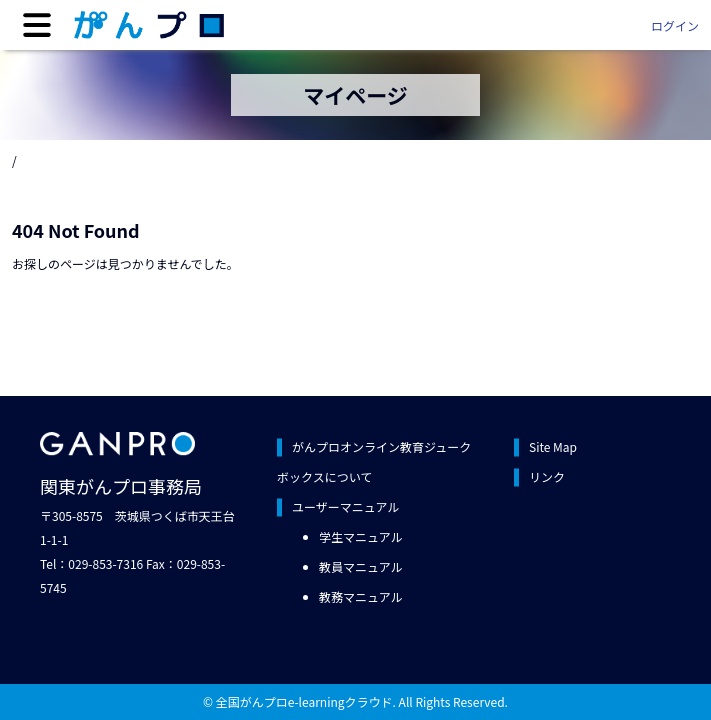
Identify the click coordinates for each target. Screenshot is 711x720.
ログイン (675, 25)
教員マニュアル (361, 566)
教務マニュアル (361, 596)
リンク (547, 476)
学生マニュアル (361, 536)
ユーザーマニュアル (345, 506)
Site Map (553, 446)
